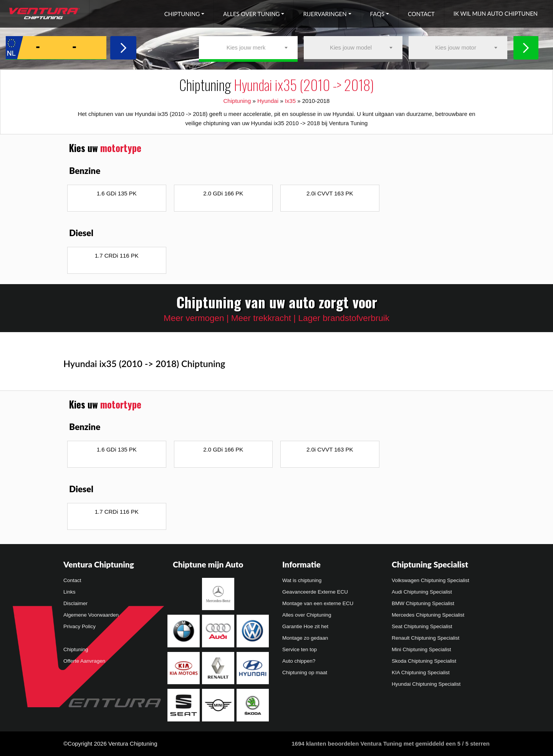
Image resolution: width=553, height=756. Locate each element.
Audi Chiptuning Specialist (422, 592)
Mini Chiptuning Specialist (421, 649)
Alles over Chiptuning (307, 615)
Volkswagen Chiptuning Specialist (430, 580)
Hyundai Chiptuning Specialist (426, 684)
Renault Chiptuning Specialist (426, 638)
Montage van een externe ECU (318, 603)
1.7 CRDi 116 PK (117, 256)
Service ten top (300, 649)
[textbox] (248, 48)
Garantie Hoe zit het (305, 626)
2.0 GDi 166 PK (223, 193)
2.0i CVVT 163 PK (330, 193)
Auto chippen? (299, 661)
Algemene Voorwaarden (91, 615)
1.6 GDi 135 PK (117, 193)
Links (70, 592)
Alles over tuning (251, 14)
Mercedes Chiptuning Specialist (428, 615)
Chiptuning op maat (305, 672)
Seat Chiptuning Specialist (422, 626)
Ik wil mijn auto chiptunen (496, 13)
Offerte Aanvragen (84, 661)
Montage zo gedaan (305, 638)
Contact (421, 14)
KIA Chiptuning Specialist (421, 672)
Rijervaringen (325, 14)
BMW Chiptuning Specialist (423, 603)
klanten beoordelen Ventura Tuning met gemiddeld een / (391, 744)
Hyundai (268, 101)
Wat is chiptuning (302, 580)
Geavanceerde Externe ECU (315, 592)
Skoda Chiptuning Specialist (424, 661)
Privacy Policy (79, 626)
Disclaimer (75, 603)
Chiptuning (182, 14)
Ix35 (290, 101)
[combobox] (248, 48)
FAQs (377, 14)
